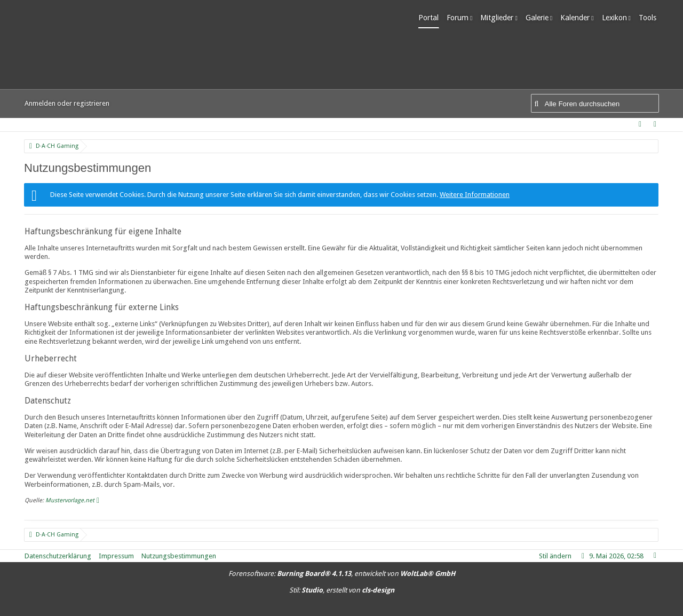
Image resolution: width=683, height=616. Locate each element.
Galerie (539, 18)
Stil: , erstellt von (342, 590)
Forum (460, 18)
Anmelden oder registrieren (67, 103)
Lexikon (617, 18)
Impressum (116, 556)
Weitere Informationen (475, 195)
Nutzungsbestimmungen (179, 556)
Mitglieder (499, 18)
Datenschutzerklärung (58, 556)
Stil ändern (555, 556)
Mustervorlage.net (70, 500)
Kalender (578, 18)
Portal (431, 18)
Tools (650, 18)
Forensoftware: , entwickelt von (342, 574)
